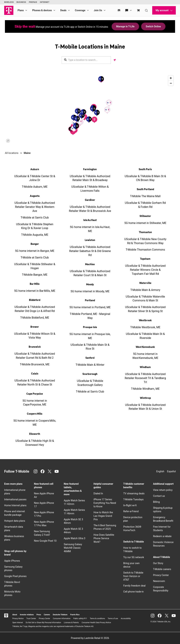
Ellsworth (35, 434)
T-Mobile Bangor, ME (35, 275)
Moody (90, 285)
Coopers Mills (35, 414)
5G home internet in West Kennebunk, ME (145, 356)
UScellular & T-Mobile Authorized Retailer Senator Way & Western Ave (35, 207)
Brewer (35, 327)
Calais (35, 374)
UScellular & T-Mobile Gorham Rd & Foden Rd (145, 205)
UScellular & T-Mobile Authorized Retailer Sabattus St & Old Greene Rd (90, 251)
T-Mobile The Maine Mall (145, 196)
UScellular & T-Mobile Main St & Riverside (145, 336)
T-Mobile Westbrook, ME (145, 327)
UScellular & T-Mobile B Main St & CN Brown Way (145, 178)
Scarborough (90, 374)
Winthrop (145, 398)
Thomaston (145, 232)
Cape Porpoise (35, 394)
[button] (94, 120)
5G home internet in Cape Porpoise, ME (35, 403)
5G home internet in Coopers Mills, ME (35, 423)
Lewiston (90, 240)
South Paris (145, 169)
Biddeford (35, 300)
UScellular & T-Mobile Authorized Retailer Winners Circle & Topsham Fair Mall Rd (145, 270)
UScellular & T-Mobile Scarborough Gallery (90, 383)
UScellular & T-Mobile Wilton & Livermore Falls (90, 189)
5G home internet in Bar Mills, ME (35, 291)
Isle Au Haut (90, 220)
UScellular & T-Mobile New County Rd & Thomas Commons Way (145, 241)
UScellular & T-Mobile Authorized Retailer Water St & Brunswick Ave (90, 209)
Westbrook (145, 321)
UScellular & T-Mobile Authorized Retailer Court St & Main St (90, 273)
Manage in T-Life (125, 26)
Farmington (90, 169)
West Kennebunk (145, 347)
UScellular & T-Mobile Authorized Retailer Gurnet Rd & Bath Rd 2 (35, 356)
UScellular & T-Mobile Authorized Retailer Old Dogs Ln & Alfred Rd (35, 309)
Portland (90, 301)
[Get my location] (115, 60)
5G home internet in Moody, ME (90, 291)
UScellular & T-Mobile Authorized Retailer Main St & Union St (145, 407)
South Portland (145, 189)
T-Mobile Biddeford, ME (35, 318)
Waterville (145, 283)
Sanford (90, 358)
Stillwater (145, 216)
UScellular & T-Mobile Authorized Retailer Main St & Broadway (90, 178)
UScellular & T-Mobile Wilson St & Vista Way (35, 336)
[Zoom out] (171, 83)
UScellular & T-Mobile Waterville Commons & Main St (145, 299)
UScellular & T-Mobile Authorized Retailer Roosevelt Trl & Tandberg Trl (145, 378)
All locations (12, 153)
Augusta (35, 196)
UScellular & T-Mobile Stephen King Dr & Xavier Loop (35, 226)
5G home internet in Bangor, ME (35, 251)
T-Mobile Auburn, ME (35, 187)
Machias (90, 264)
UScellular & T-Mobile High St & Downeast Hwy (35, 443)
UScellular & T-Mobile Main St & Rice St (90, 347)
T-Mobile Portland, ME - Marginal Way (90, 316)
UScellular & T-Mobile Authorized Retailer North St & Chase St (35, 383)
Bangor (35, 244)
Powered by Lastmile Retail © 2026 (90, 638)
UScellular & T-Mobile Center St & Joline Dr (35, 178)
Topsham (145, 259)
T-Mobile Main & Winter (90, 365)
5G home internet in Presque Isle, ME (90, 336)
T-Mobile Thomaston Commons (145, 250)
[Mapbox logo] (8, 141)
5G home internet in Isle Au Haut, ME (90, 229)
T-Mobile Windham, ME (145, 389)
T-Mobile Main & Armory (145, 290)
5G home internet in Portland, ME (90, 307)
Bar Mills (35, 284)
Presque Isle (90, 327)
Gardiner (90, 200)
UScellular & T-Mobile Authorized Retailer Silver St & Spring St (145, 309)
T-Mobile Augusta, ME (35, 235)
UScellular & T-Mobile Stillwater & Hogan (35, 266)
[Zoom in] (171, 78)
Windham (145, 367)
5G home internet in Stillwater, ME (145, 223)
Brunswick (35, 347)
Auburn (35, 169)
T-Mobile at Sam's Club (35, 218)
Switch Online (153, 26)
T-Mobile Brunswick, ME (35, 364)
